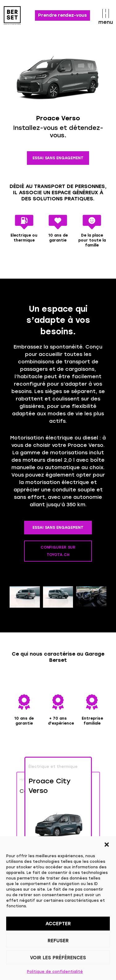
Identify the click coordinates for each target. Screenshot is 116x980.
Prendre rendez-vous (62, 15)
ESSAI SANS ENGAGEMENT (58, 158)
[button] (107, 844)
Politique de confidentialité (55, 972)
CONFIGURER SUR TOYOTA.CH (58, 551)
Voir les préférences (58, 958)
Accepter (58, 924)
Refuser (58, 941)
